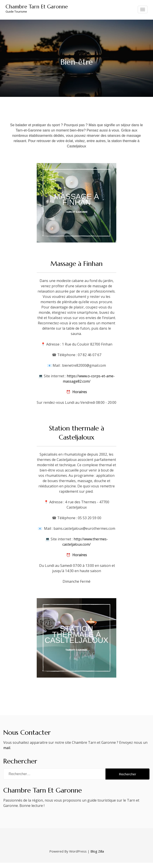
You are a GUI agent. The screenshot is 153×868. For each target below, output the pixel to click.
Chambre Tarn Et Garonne (37, 7)
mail (7, 748)
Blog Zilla (97, 851)
